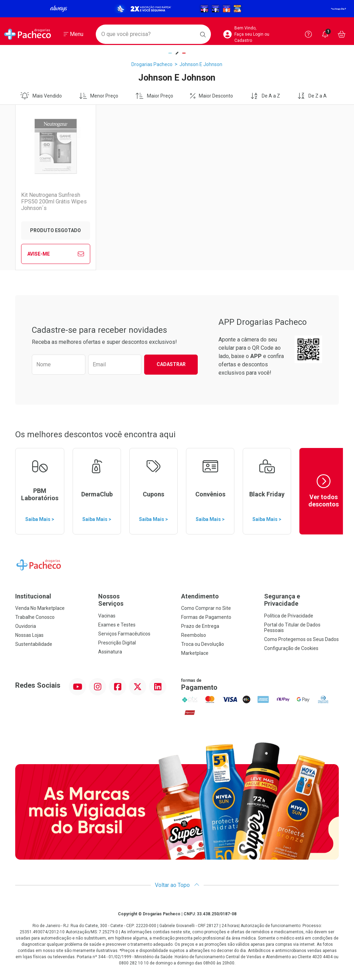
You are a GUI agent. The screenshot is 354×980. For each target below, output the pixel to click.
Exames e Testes (117, 625)
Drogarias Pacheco (152, 64)
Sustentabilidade (34, 644)
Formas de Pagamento (206, 617)
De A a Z (265, 96)
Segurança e (301, 600)
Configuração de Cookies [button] (291, 648)
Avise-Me (56, 254)
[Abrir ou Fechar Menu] (73, 34)
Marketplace (195, 653)
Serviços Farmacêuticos (124, 634)
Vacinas (107, 616)
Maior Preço (154, 96)
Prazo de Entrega (200, 626)
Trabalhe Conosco (35, 617)
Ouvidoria (26, 626)
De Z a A (312, 96)
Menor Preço (99, 96)
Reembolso (194, 635)
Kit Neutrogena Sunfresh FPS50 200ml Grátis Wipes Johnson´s (54, 202)
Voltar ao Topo (177, 885)
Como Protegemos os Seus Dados (301, 639)
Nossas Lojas (29, 635)
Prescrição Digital (117, 643)
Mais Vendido (41, 96)
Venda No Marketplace (40, 608)
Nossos (136, 600)
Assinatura (110, 652)
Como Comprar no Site (206, 608)
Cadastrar (171, 364)
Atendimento (200, 596)
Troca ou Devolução (203, 644)
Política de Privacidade (289, 616)
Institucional (33, 596)
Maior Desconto (212, 96)
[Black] (177, 9)
